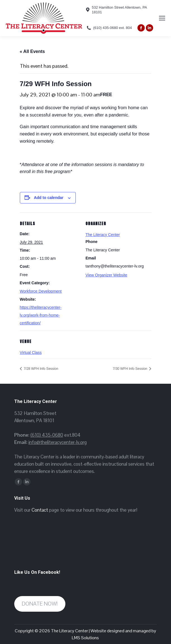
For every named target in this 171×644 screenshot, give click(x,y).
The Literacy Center (103, 235)
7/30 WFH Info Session (131, 369)
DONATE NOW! (40, 604)
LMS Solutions (85, 638)
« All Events (32, 51)
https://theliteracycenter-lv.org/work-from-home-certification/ (41, 315)
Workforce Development (41, 291)
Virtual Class (31, 353)
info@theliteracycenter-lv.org (58, 442)
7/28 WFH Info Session (41, 369)
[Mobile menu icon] (162, 18)
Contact (40, 510)
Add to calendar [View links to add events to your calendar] (49, 198)
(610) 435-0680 (47, 435)
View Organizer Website (106, 275)
